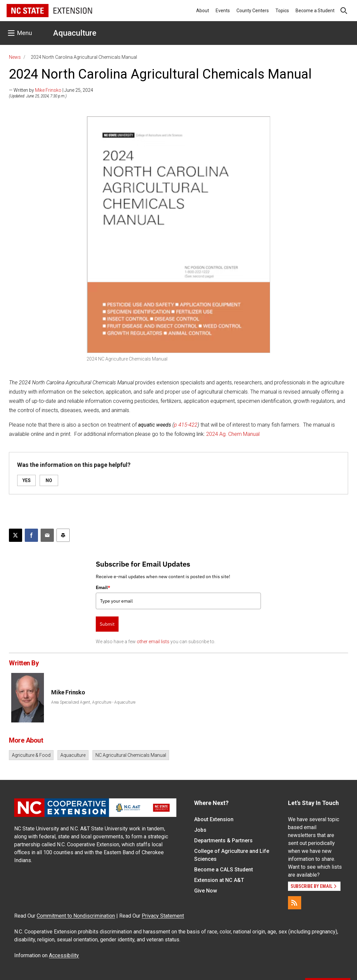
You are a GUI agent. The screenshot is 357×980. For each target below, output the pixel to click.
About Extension (214, 819)
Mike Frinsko (48, 90)
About (203, 11)
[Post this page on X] (16, 535)
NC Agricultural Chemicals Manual (131, 755)
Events (223, 11)
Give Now (206, 891)
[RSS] (295, 903)
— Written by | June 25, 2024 (51, 90)
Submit (107, 624)
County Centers (253, 11)
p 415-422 (186, 425)
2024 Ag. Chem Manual (233, 434)
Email (103, 587)
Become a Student (315, 11)
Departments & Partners (223, 840)
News (15, 57)
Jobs (200, 830)
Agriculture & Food (31, 755)
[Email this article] (47, 535)
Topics (282, 11)
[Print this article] (63, 535)
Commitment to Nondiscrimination (76, 916)
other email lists (153, 642)
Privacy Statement (163, 916)
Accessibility (64, 955)
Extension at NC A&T (219, 880)
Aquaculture (75, 33)
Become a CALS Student (224, 870)
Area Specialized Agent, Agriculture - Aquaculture (93, 702)
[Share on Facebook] (31, 535)
